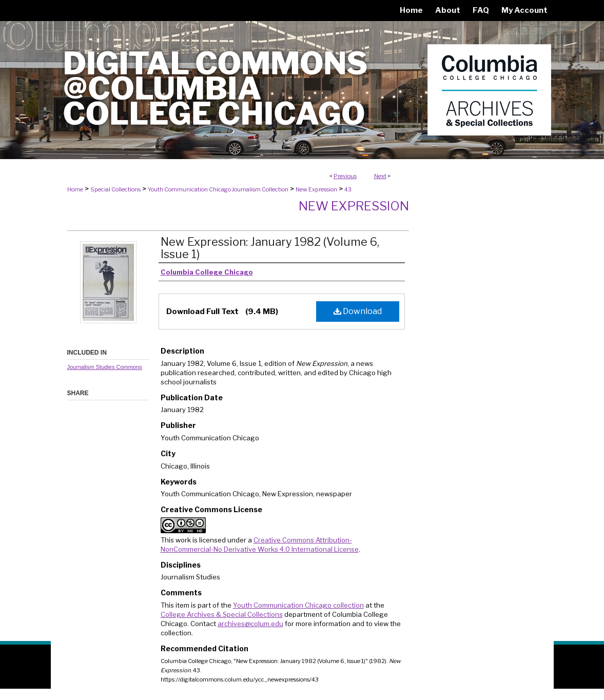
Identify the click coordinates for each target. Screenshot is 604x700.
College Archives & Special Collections (222, 614)
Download (358, 311)
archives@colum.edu (250, 624)
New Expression (316, 189)
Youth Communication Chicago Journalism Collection (218, 189)
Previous (345, 176)
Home (75, 189)
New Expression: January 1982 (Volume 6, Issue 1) (270, 248)
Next (380, 176)
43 (348, 189)
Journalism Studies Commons (105, 367)
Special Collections (115, 189)
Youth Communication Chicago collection (298, 605)
